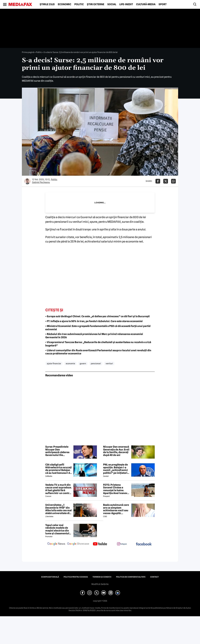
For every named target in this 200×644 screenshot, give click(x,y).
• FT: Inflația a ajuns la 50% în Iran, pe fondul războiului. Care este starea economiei (94, 321)
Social (112, 4)
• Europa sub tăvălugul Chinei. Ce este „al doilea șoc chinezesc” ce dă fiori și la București (97, 316)
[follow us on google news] (56, 544)
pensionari (96, 363)
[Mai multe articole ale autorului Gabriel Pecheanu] (27, 181)
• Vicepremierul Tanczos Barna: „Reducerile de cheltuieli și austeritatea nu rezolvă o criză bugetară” (98, 344)
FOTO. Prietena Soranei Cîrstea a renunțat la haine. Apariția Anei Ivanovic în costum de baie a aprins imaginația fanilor (116, 489)
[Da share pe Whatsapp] (173, 181)
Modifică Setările (100, 584)
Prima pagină (28, 52)
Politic (79, 4)
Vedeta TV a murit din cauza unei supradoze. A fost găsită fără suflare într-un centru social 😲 (59, 489)
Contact (154, 577)
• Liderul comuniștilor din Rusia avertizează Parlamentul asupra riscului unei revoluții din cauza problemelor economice (98, 352)
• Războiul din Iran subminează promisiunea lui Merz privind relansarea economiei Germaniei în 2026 (94, 336)
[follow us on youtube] (100, 544)
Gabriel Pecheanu (41, 182)
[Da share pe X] (166, 181)
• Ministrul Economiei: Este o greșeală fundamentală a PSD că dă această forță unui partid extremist (98, 328)
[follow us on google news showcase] (78, 544)
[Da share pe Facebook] (158, 181)
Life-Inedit (126, 4)
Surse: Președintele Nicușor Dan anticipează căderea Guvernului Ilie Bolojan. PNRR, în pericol (57, 451)
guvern (83, 363)
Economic (65, 4)
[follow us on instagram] (122, 544)
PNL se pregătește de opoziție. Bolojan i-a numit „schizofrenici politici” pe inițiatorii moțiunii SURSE (116, 469)
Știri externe (96, 4)
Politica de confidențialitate (131, 577)
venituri (109, 363)
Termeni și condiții (102, 577)
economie (70, 363)
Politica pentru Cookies (76, 577)
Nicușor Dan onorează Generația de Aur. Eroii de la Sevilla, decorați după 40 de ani (116, 451)
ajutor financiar (54, 363)
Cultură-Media (146, 4)
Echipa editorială (50, 577)
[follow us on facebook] (144, 544)
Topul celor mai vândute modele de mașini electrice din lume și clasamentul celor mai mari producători (57, 529)
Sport (163, 4)
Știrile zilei (47, 4)
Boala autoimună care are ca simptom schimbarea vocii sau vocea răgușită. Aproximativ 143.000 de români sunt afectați (116, 509)
